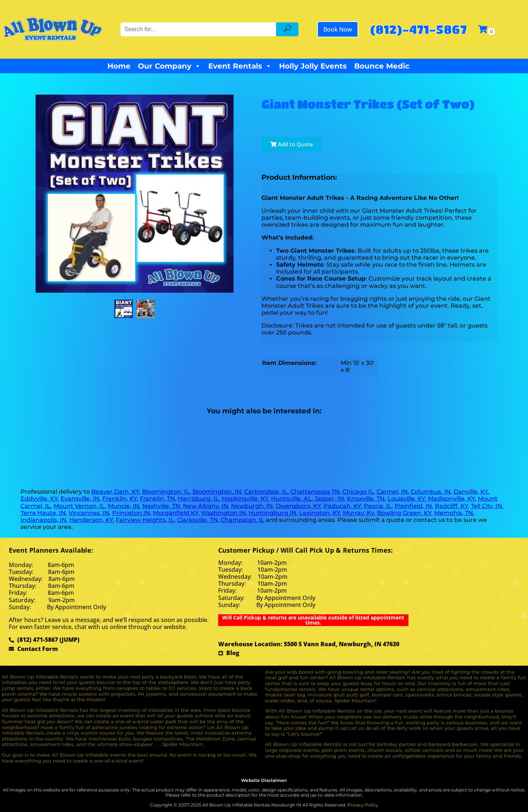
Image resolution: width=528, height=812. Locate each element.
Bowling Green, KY (404, 513)
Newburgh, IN (252, 506)
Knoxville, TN (366, 499)
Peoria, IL (378, 506)
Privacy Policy (363, 805)
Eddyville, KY (39, 499)
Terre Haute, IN (43, 513)
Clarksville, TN (197, 520)
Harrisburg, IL (198, 499)
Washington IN (223, 513)
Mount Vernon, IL (79, 506)
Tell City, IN (486, 506)
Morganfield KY (175, 513)
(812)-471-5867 (418, 29)
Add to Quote (292, 144)
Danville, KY (471, 492)
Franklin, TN (157, 499)
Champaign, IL (243, 520)
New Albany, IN (206, 506)
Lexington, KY (320, 513)
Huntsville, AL (291, 499)
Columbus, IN (431, 492)
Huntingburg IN (272, 513)
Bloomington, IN (217, 492)
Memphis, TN (454, 513)
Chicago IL (358, 492)
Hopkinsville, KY (245, 499)
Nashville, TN (161, 506)
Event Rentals (240, 66)
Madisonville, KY (451, 499)
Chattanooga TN (315, 492)
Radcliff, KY (451, 506)
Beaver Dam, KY (115, 492)
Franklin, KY (120, 499)
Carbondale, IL (266, 492)
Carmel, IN (392, 492)
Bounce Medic (382, 66)
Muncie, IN (124, 506)
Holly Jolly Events (313, 66)
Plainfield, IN (413, 506)
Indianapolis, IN (43, 520)
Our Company (169, 66)
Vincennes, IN (89, 513)
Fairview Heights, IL (145, 520)
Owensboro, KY (298, 506)
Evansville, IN (80, 499)
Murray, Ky (358, 513)
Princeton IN (131, 513)
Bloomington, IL (166, 492)
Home (119, 66)
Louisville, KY (406, 499)
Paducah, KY (342, 506)
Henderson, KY (91, 520)
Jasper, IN (329, 499)
